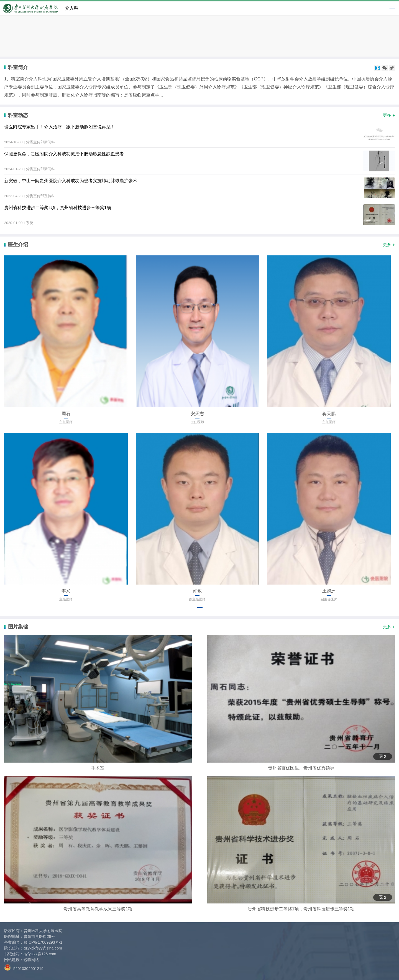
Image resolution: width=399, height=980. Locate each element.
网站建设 (12, 960)
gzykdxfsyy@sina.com (43, 948)
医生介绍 (18, 245)
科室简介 (18, 67)
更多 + (389, 115)
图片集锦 (18, 627)
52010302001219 (24, 967)
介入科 (71, 8)
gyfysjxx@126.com (40, 954)
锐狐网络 (31, 960)
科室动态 (18, 115)
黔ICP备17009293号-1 (43, 942)
